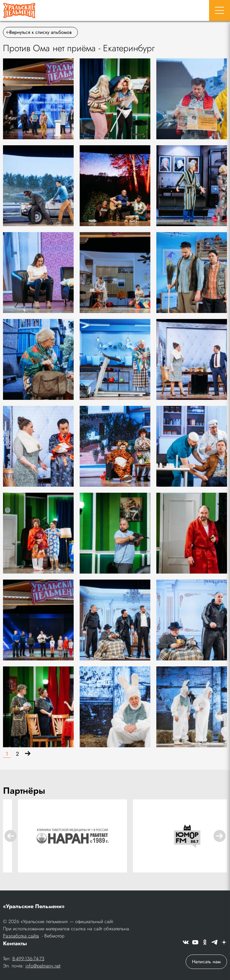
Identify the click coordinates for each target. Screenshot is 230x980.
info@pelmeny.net (43, 966)
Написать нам (206, 962)
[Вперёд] (28, 754)
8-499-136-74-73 (28, 959)
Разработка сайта (21, 936)
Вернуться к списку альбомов (39, 32)
